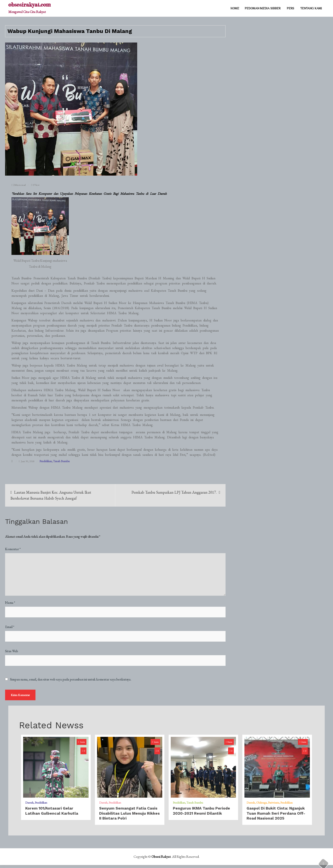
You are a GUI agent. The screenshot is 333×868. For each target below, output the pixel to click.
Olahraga (261, 805)
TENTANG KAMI (311, 8)
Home (235, 8)
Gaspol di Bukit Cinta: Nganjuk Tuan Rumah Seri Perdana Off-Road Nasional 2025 (276, 816)
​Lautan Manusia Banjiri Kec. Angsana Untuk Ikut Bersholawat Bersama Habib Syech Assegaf (51, 495)
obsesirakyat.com (29, 5)
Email (10, 627)
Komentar (13, 549)
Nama (10, 603)
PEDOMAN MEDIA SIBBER (263, 8)
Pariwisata (274, 805)
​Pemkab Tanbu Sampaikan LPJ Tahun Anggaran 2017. (174, 492)
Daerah (29, 805)
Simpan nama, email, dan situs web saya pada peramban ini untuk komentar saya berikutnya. (71, 679)
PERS (290, 8)
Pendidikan (46, 461)
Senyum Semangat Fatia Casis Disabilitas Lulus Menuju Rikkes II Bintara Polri (129, 816)
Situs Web (12, 651)
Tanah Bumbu (61, 461)
